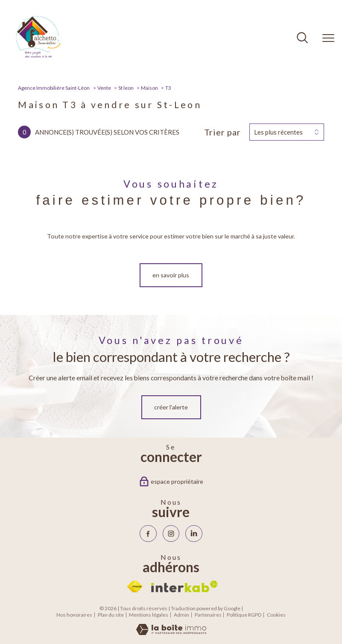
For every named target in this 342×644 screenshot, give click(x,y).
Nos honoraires (74, 615)
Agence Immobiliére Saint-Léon (54, 88)
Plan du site (111, 615)
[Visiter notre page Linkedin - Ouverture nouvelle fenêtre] (194, 534)
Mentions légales (149, 615)
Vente (104, 88)
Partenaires (208, 615)
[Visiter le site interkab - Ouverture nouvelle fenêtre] (184, 587)
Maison (149, 88)
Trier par (222, 132)
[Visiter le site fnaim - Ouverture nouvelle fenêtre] (135, 587)
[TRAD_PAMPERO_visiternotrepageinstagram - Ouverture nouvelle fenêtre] (171, 534)
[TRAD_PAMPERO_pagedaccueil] (38, 59)
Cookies (276, 615)
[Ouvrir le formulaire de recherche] (302, 38)
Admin (181, 615)
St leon (126, 88)
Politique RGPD (244, 615)
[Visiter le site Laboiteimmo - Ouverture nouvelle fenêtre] (171, 633)
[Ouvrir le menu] (328, 38)
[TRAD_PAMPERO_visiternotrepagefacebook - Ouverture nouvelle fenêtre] (148, 534)
